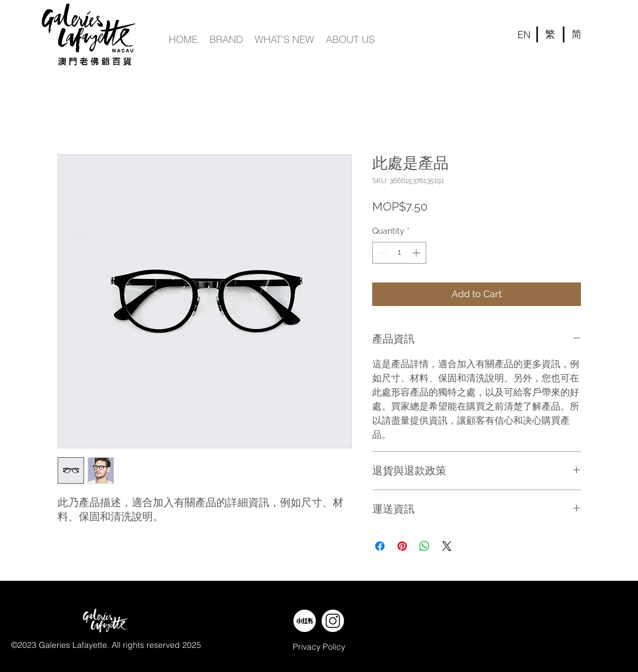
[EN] (524, 34)
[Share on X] (447, 546)
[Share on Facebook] (380, 546)
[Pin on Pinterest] (402, 546)
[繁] (550, 34)
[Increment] (417, 253)
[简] (577, 34)
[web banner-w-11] (333, 621)
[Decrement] (381, 253)
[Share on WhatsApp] (425, 546)
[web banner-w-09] (305, 621)
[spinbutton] (399, 253)
